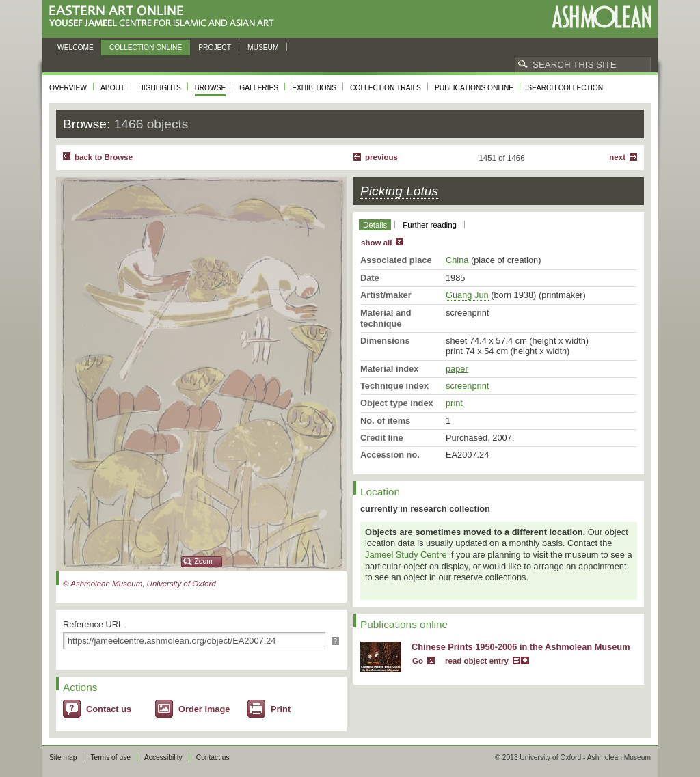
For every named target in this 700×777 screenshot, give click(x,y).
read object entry (477, 661)
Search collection (565, 88)
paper (457, 369)
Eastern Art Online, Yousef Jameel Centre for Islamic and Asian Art (165, 17)
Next (617, 157)
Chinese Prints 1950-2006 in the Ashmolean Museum (521, 647)
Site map (63, 758)
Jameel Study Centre (406, 555)
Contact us (109, 709)
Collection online (146, 47)
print (454, 403)
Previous (381, 157)
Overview (68, 88)
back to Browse (104, 157)
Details (375, 225)
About (112, 88)
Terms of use (110, 758)
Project (215, 47)
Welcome (76, 47)
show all (376, 243)
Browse (211, 88)
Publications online (474, 88)
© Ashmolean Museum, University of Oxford (139, 584)
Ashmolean (601, 17)
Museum (263, 47)
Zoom (204, 561)
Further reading (430, 225)
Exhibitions (314, 88)
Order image (204, 709)
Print (281, 709)
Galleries (259, 88)
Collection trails (386, 88)
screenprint (467, 386)
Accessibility (163, 758)
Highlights (160, 88)
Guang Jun (467, 295)
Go (418, 661)
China (457, 260)
